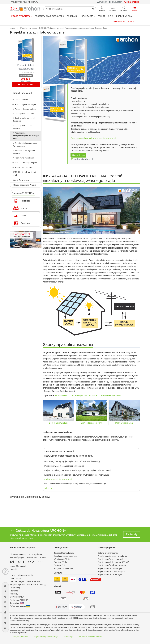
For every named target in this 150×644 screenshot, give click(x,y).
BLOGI (111, 16)
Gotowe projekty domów (108, 553)
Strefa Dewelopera (21, 180)
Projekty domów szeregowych (110, 559)
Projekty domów (22, 16)
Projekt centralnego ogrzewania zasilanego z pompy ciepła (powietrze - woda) (78, 470)
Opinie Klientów (17, 597)
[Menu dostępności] (5, 572)
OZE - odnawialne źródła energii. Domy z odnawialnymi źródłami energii (75, 484)
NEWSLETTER (116, 2)
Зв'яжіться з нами (20, 606)
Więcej (48, 488)
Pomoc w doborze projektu (25, 109)
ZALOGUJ (102, 2)
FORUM (101, 16)
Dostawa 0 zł (59, 565)
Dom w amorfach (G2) (59, 423)
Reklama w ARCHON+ (20, 600)
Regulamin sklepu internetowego (46, 637)
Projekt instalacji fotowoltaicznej (58, 479)
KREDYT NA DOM (124, 16)
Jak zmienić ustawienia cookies (90, 637)
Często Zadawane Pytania (24, 185)
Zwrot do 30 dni (60, 562)
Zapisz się (132, 534)
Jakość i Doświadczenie (64, 553)
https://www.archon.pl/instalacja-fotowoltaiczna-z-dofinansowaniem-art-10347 (88, 395)
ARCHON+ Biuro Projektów (23, 548)
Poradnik (73, 16)
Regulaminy (15, 588)
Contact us (17, 603)
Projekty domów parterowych (110, 574)
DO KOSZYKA (26, 85)
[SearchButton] (93, 9)
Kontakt (13, 569)
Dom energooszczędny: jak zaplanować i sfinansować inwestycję (72, 461)
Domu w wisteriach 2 (124, 423)
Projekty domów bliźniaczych (110, 568)
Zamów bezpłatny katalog (124, 22)
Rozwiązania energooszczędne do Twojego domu (26, 136)
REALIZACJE (88, 16)
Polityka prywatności (20, 637)
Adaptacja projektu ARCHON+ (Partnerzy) (28, 585)
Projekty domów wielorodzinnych (112, 565)
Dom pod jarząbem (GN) (91, 423)
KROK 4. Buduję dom (22, 167)
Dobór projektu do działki (24, 114)
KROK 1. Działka (20, 100)
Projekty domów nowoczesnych (111, 571)
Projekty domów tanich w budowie (112, 556)
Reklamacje (68, 637)
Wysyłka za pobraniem (64, 568)
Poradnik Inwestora (22, 93)
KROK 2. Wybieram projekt (24, 104)
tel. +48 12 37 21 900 (26, 562)
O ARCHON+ (16, 578)
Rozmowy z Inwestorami (24, 158)
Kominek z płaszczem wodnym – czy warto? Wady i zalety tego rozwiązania (77, 475)
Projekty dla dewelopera (49, 16)
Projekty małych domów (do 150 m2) (113, 562)
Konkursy (14, 594)
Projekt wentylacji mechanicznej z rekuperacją (64, 466)
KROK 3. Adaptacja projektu (25, 163)
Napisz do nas (78, 155)
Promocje (14, 591)
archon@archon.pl (83, 159)
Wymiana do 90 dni (62, 559)
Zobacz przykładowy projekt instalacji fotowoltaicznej (93, 138)
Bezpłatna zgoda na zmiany (66, 556)
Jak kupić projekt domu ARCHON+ (25, 581)
